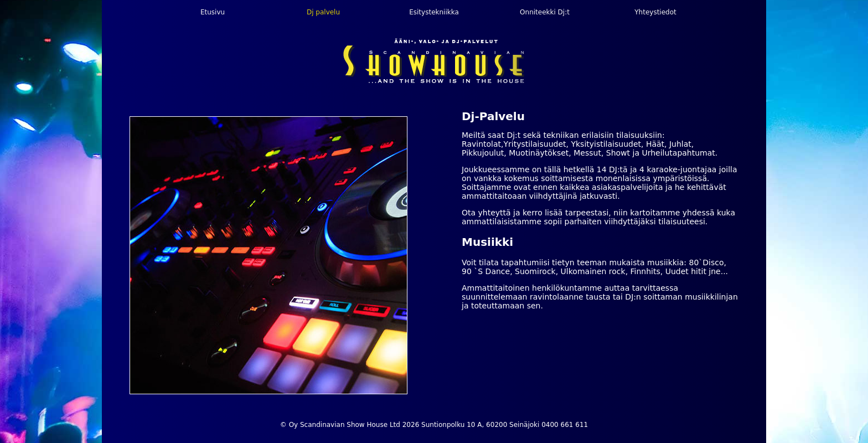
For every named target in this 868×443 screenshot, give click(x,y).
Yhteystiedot (655, 12)
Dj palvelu (323, 12)
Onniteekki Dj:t (545, 12)
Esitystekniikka (434, 12)
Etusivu (213, 12)
